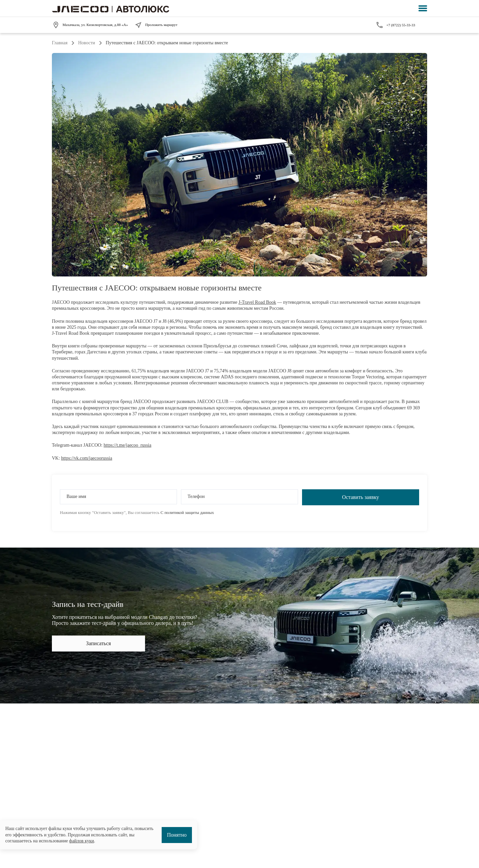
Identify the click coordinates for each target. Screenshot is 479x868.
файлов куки (82, 841)
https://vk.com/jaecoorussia (87, 458)
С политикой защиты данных (187, 512)
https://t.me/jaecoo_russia (128, 445)
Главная (60, 43)
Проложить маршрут (156, 25)
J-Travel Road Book (257, 302)
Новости (87, 43)
